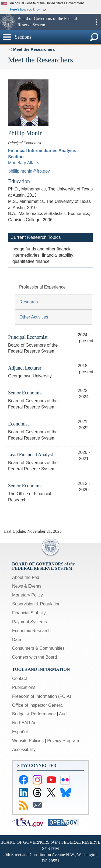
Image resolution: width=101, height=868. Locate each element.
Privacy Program (63, 741)
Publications (24, 687)
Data (17, 640)
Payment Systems (29, 622)
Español (20, 732)
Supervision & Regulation (36, 604)
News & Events (27, 586)
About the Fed (26, 577)
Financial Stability (29, 613)
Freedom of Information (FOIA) (42, 696)
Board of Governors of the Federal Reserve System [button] (47, 22)
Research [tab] (29, 302)
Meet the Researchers (34, 49)
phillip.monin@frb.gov (29, 171)
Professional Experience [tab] (42, 287)
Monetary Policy (27, 595)
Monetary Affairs (24, 163)
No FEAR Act (25, 723)
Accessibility (24, 750)
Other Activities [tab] (34, 317)
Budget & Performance (34, 714)
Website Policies (28, 741)
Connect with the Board (34, 657)
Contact (20, 678)
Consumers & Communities (38, 648)
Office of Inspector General (38, 705)
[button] (8, 22)
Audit (64, 714)
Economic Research (31, 631)
